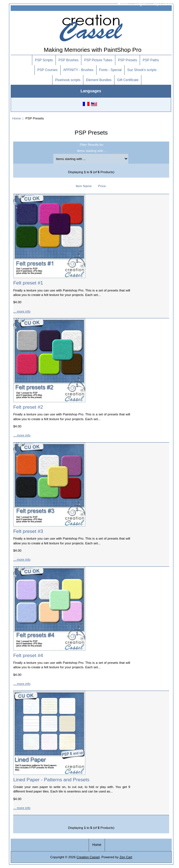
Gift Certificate (128, 80)
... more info (22, 311)
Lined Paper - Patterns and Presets (51, 780)
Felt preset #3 (28, 531)
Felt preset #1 (28, 283)
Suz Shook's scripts (142, 70)
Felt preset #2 (28, 407)
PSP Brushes (69, 60)
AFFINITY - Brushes (78, 70)
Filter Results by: (92, 144)
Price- (102, 186)
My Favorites (165, 4)
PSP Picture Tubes (98, 60)
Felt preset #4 (28, 655)
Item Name (84, 186)
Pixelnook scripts (68, 80)
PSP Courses (47, 70)
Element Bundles (99, 80)
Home (123, 4)
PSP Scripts (44, 60)
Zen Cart (126, 857)
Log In (141, 4)
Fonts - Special (110, 70)
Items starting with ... (92, 151)
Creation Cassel (88, 857)
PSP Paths (151, 60)
